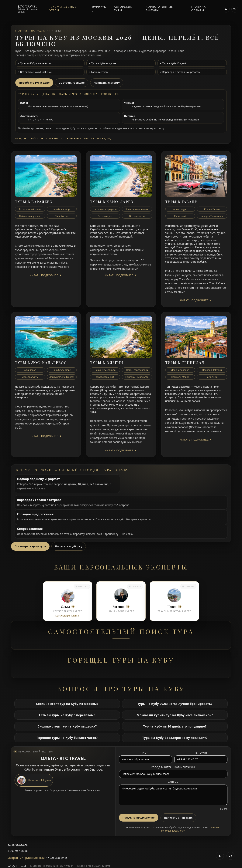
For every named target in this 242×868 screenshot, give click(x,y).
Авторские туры (123, 8)
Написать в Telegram (178, 818)
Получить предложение (139, 818)
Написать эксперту (107, 83)
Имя (145, 753)
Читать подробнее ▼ (46, 275)
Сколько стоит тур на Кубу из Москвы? (67, 704)
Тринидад (104, 138)
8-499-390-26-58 (18, 845)
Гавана (54, 138)
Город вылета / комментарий (173, 767)
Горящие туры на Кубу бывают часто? (67, 738)
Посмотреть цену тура (30, 546)
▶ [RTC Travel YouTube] (226, 9)
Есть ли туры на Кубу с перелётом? (67, 715)
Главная (21, 31)
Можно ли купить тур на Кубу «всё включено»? (175, 715)
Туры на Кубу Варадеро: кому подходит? (175, 738)
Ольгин (89, 138)
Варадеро (22, 138)
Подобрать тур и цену (34, 83)
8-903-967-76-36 (18, 851)
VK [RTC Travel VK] (235, 9)
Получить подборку (69, 546)
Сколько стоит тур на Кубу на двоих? (67, 726)
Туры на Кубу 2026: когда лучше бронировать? (175, 704)
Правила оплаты (199, 8)
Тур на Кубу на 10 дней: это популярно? (175, 726)
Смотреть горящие (72, 83)
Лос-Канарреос (71, 138)
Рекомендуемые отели (63, 8)
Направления (41, 31)
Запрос (173, 782)
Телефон (201, 753)
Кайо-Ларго (39, 138)
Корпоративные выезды (159, 8)
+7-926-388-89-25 (57, 858)
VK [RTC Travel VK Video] (230, 856)
